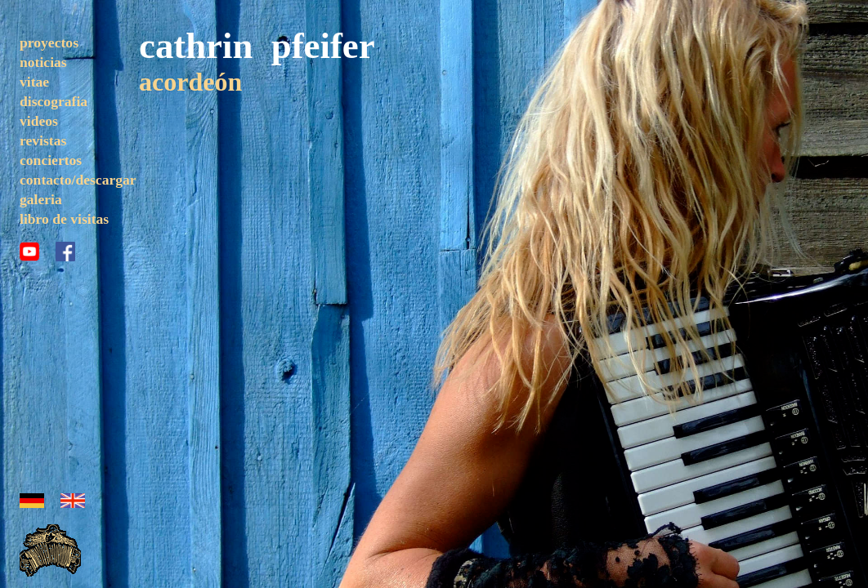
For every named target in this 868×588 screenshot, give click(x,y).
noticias (43, 62)
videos (39, 121)
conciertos (51, 160)
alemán (32, 501)
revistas (43, 140)
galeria (41, 199)
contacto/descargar (78, 180)
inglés (73, 501)
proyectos (49, 42)
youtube (29, 252)
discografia (54, 101)
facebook (65, 252)
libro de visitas (64, 219)
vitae (34, 82)
